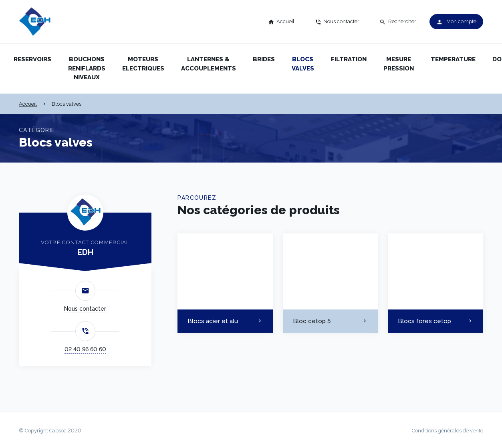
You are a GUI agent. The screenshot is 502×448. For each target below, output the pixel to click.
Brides (264, 59)
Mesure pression (399, 64)
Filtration (349, 59)
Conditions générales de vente (448, 431)
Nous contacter (85, 309)
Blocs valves (303, 64)
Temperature (453, 59)
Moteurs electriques (143, 64)
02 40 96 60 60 (85, 349)
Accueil (28, 104)
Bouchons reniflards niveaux (87, 68)
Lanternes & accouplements (209, 64)
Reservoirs (32, 59)
